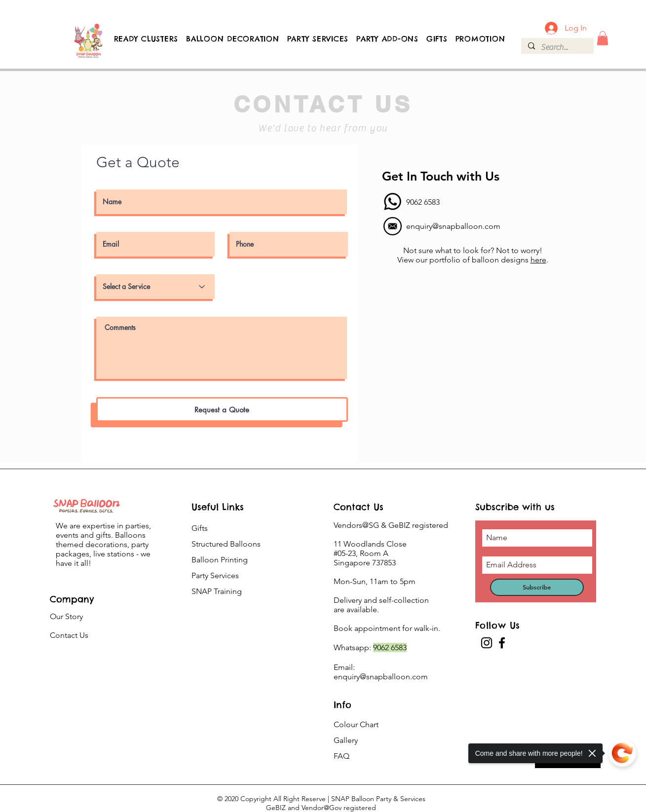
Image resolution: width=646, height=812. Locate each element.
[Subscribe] (537, 587)
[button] (603, 38)
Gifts (200, 528)
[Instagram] (487, 643)
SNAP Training (217, 591)
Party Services (215, 575)
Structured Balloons (226, 544)
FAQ (342, 756)
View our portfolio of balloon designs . (473, 260)
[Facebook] (502, 643)
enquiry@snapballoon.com (453, 226)
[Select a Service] (155, 287)
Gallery (346, 740)
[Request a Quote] (222, 409)
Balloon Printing (220, 560)
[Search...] (557, 47)
